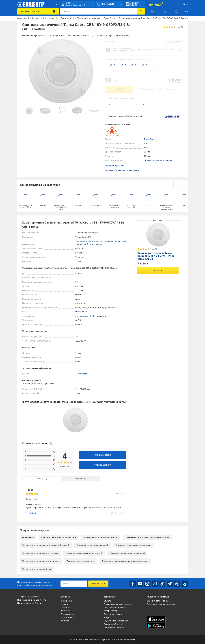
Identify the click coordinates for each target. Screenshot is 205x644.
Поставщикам (67, 614)
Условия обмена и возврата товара (122, 170)
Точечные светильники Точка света (58, 537)
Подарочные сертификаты (116, 621)
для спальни (96, 244)
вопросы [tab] (79, 479)
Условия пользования (158, 601)
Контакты (65, 607)
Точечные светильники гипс (80, 561)
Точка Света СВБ (141, 60)
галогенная (101, 316)
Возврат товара (111, 611)
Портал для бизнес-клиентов (161, 604)
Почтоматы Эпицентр (114, 627)
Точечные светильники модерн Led (101, 537)
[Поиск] (141, 11)
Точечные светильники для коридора (41, 561)
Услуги (107, 618)
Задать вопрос (102, 465)
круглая (79, 286)
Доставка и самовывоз (115, 607)
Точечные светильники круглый (93, 545)
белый (79, 324)
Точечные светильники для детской (127, 553)
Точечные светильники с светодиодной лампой (46, 545)
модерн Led (81, 312)
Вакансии (65, 611)
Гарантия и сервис (113, 614)
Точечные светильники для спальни (40, 553)
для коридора (106, 241)
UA (56, 4)
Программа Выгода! (113, 624)
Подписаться (98, 584)
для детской (120, 241)
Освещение (28, 537)
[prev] (177, 185)
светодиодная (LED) (85, 316)
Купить (119, 89)
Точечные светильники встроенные (133, 545)
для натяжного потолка (87, 241)
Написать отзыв (102, 455)
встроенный (81, 253)
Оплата (107, 601)
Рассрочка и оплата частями (118, 604)
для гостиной (82, 244)
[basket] (181, 11)
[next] (184, 185)
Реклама (65, 621)
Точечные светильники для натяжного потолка (125, 561)
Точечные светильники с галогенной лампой (147, 537)
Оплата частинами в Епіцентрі (159, 160)
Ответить (32, 513)
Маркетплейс (67, 618)
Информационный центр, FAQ (32, 600)
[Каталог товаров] (38, 11)
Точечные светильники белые (37, 569)
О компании (66, 601)
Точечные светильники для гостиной (84, 553)
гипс (78, 299)
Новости (65, 604)
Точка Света (150, 139)
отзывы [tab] (40, 479)
